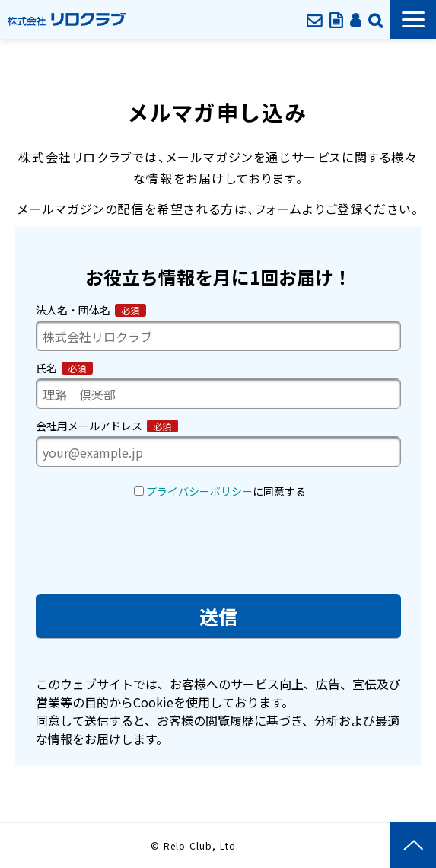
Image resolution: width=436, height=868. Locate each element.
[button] (413, 19)
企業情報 (376, 19)
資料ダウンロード (336, 19)
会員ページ (355, 19)
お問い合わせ (314, 19)
